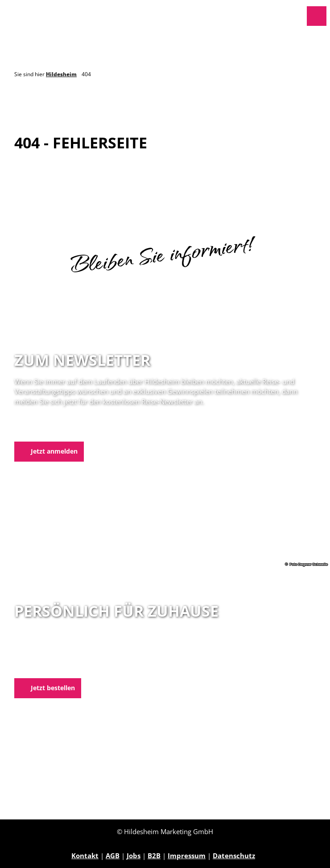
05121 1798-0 (51, 656)
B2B (154, 856)
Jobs (134, 856)
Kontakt (85, 856)
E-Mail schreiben (42, 667)
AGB (113, 856)
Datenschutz (234, 856)
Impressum (187, 856)
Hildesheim (61, 74)
